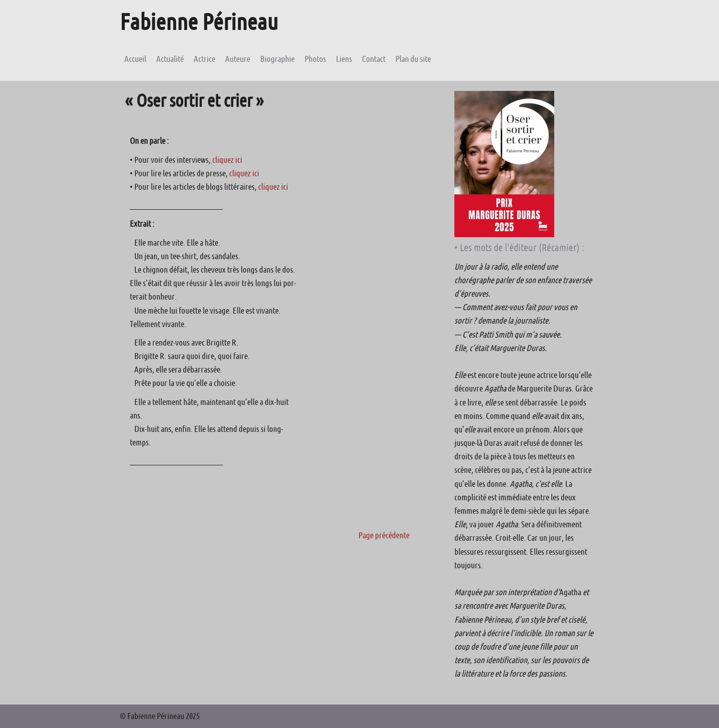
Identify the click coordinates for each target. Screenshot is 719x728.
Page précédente (384, 535)
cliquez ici (227, 160)
